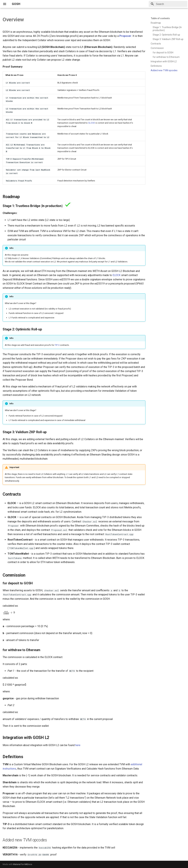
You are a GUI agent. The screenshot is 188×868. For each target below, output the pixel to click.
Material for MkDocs (23, 864)
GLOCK (92, 123)
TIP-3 (57, 345)
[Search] (168, 4)
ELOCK (117, 275)
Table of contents (160, 18)
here (78, 745)
